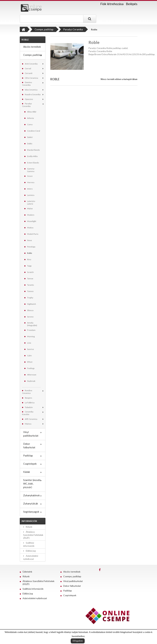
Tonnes (30, 291)
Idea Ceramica (31, 90)
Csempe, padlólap (33, 55)
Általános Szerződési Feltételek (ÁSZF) (33, 535)
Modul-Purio (33, 234)
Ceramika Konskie (28, 413)
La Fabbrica (30, 403)
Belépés (132, 4)
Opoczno (29, 99)
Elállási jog (30, 551)
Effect (30, 362)
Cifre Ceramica (31, 78)
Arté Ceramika (31, 64)
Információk (29, 521)
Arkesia (30, 118)
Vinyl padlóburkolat (31, 434)
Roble (30, 253)
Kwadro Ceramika (33, 94)
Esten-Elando (33, 163)
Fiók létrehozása (112, 4)
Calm (29, 356)
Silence (30, 310)
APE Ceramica (31, 419)
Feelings (31, 368)
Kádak (27, 472)
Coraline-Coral (34, 131)
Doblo (30, 144)
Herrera (31, 182)
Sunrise (30, 349)
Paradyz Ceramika (27, 105)
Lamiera (31, 195)
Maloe (30, 208)
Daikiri (30, 137)
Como (30, 124)
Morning (31, 336)
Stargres (29, 398)
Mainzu (28, 424)
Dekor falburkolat (29, 446)
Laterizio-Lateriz (31, 202)
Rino (29, 259)
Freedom (31, 330)
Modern (31, 215)
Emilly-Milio (32, 156)
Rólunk (29, 527)
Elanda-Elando (33, 150)
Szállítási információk (33, 589)
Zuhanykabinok (31, 495)
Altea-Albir (32, 112)
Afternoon (32, 375)
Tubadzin (29, 407)
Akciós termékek (32, 47)
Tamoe (30, 279)
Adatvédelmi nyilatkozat (35, 598)
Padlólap (28, 456)
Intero (30, 189)
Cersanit (29, 73)
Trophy (30, 298)
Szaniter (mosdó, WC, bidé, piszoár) (32, 484)
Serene (30, 317)
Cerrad (28, 68)
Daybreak (31, 381)
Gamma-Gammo (31, 170)
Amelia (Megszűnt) (32, 324)
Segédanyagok (31, 512)
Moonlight (32, 221)
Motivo (30, 228)
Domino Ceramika (27, 84)
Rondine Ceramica (27, 392)
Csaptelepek (30, 464)
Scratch (30, 272)
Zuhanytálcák (31, 503)
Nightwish (32, 304)
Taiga (29, 266)
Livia (29, 343)
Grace (30, 176)
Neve (29, 240)
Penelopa (31, 247)
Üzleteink (27, 572)
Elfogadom (78, 641)
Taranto (30, 285)
